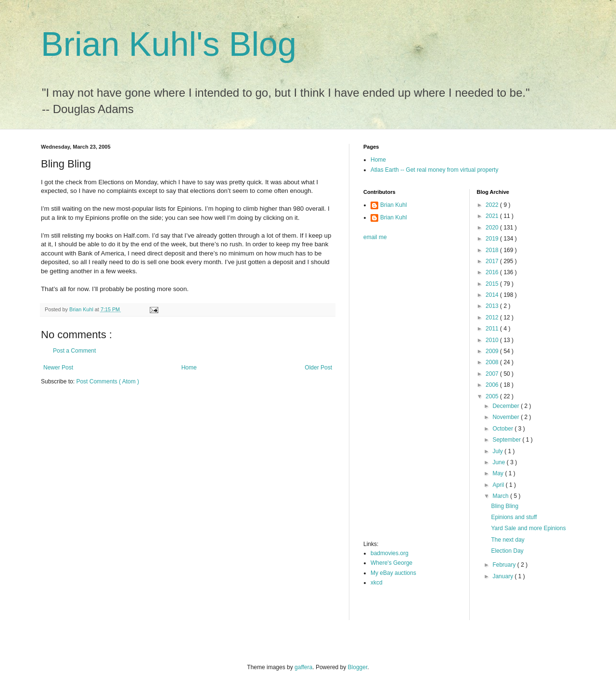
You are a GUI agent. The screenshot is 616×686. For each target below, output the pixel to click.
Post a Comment (74, 351)
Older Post (318, 368)
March (501, 496)
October (503, 429)
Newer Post (58, 368)
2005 (493, 396)
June (499, 462)
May (499, 473)
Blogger (358, 667)
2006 (493, 385)
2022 (493, 205)
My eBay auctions (393, 573)
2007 (493, 374)
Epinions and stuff (514, 517)
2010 (493, 340)
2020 (493, 228)
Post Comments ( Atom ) (108, 381)
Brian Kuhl (393, 205)
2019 (493, 239)
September (507, 440)
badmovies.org (390, 553)
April (499, 485)
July (498, 451)
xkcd (377, 583)
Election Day (507, 551)
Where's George (391, 563)
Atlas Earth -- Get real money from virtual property (434, 170)
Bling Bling (505, 506)
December (507, 406)
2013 (493, 306)
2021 (493, 216)
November (507, 417)
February (505, 565)
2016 (493, 272)
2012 (493, 318)
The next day (507, 540)
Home (189, 368)
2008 (493, 362)
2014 (493, 295)
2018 (493, 250)
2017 (493, 261)
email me (375, 237)
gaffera (303, 667)
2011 (493, 329)
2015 (493, 284)
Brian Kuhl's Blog (169, 44)
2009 (493, 351)
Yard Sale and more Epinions (528, 528)
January (503, 576)
